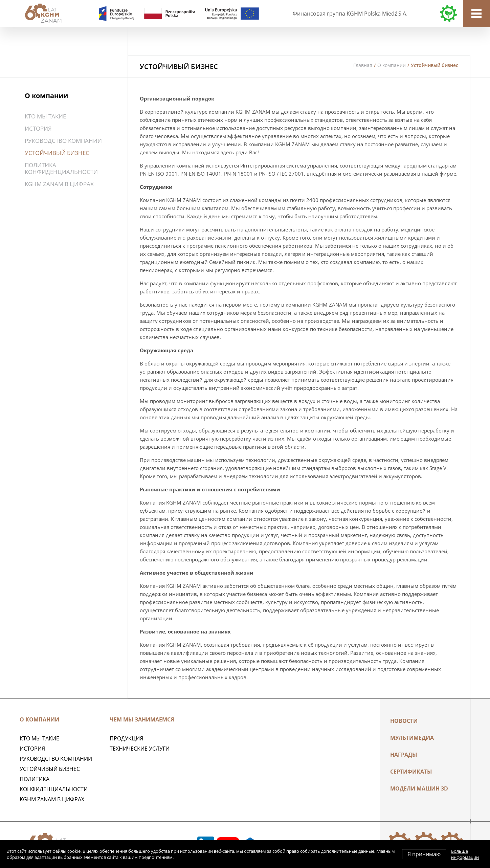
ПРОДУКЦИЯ (126, 738)
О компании (392, 65)
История (38, 128)
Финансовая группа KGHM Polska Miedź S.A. (350, 14)
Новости (404, 721)
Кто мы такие (45, 116)
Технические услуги (140, 749)
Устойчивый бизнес (57, 153)
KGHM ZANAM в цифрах (59, 184)
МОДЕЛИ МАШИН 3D (419, 788)
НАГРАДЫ (404, 755)
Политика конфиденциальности (61, 168)
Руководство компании (63, 141)
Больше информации (465, 854)
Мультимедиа (412, 738)
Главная (363, 65)
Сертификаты (411, 772)
